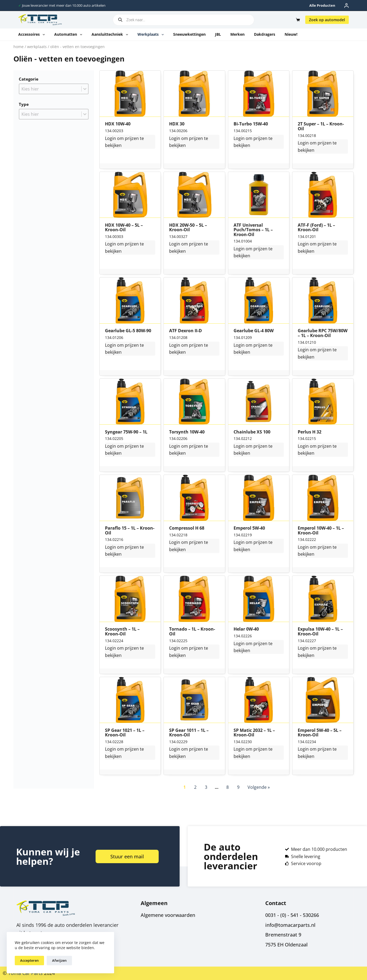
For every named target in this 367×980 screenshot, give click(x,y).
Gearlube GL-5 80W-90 (128, 331)
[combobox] (50, 89)
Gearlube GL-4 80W (254, 331)
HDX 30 (177, 124)
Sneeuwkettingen (189, 34)
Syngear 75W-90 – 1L (126, 432)
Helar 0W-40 (246, 629)
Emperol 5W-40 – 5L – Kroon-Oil (320, 733)
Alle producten (322, 5)
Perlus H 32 (310, 432)
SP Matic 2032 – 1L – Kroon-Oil (254, 733)
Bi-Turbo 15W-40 (251, 124)
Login (110, 138)
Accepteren (29, 960)
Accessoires (33, 35)
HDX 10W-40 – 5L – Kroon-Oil (124, 228)
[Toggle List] (85, 89)
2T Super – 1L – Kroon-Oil (321, 126)
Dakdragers (265, 34)
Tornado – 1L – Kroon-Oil (192, 632)
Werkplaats (152, 35)
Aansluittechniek (111, 35)
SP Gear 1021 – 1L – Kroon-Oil (125, 733)
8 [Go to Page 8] (228, 787)
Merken (237, 34)
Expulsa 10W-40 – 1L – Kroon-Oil (320, 632)
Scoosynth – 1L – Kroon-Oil (122, 632)
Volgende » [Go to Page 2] (259, 787)
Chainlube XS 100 (252, 432)
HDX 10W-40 (118, 124)
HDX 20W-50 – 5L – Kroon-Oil (188, 228)
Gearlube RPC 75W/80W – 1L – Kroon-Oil (323, 333)
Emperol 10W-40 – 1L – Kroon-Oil (321, 531)
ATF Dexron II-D (186, 331)
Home (19, 47)
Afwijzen (59, 960)
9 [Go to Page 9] (238, 787)
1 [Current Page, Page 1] (185, 787)
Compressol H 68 (187, 528)
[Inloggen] (346, 6)
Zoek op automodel (327, 20)
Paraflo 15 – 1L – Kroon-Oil (130, 531)
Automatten (69, 35)
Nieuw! (291, 34)
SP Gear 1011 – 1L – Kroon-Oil (189, 733)
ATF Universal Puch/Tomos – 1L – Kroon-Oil (253, 230)
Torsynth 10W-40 (187, 432)
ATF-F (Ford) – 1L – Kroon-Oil (316, 228)
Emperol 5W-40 (249, 528)
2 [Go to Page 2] (195, 787)
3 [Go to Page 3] (206, 787)
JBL (218, 34)
